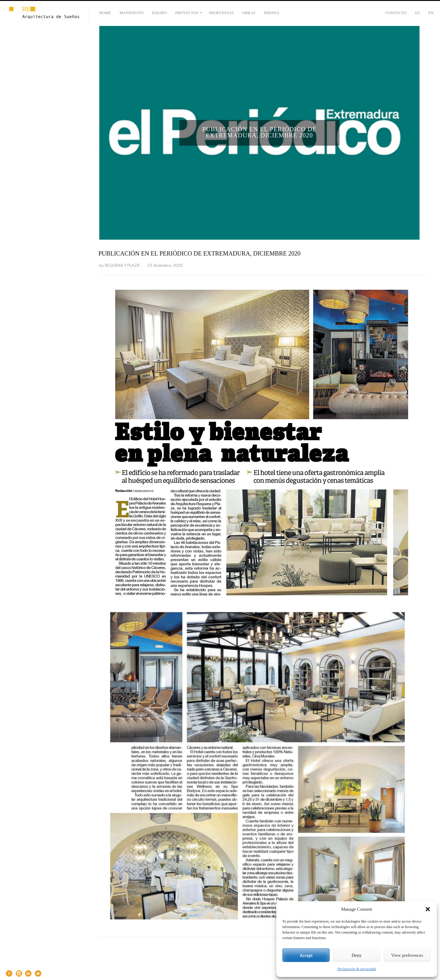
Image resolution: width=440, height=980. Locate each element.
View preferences (407, 955)
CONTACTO (396, 13)
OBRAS (249, 13)
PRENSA (272, 13)
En (431, 13)
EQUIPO (159, 13)
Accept (306, 955)
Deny (357, 955)
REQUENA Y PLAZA (122, 265)
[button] (428, 909)
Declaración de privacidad (357, 969)
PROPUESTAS (221, 13)
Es (417, 13)
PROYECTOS (187, 13)
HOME (105, 13)
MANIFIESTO (132, 13)
